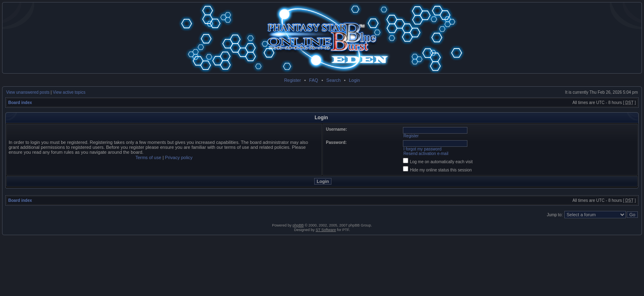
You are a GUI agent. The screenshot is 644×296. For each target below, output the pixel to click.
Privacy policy (179, 157)
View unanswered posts (28, 92)
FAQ (314, 80)
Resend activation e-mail (426, 154)
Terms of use (148, 157)
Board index (20, 103)
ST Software (326, 230)
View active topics (69, 92)
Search (334, 80)
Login (354, 80)
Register (293, 80)
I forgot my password (422, 149)
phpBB (298, 225)
